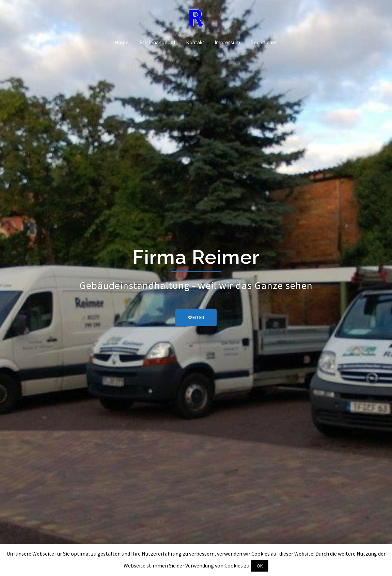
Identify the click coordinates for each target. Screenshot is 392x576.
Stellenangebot (158, 43)
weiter (196, 317)
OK (260, 566)
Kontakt (195, 43)
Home (122, 43)
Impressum (228, 43)
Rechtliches (264, 43)
